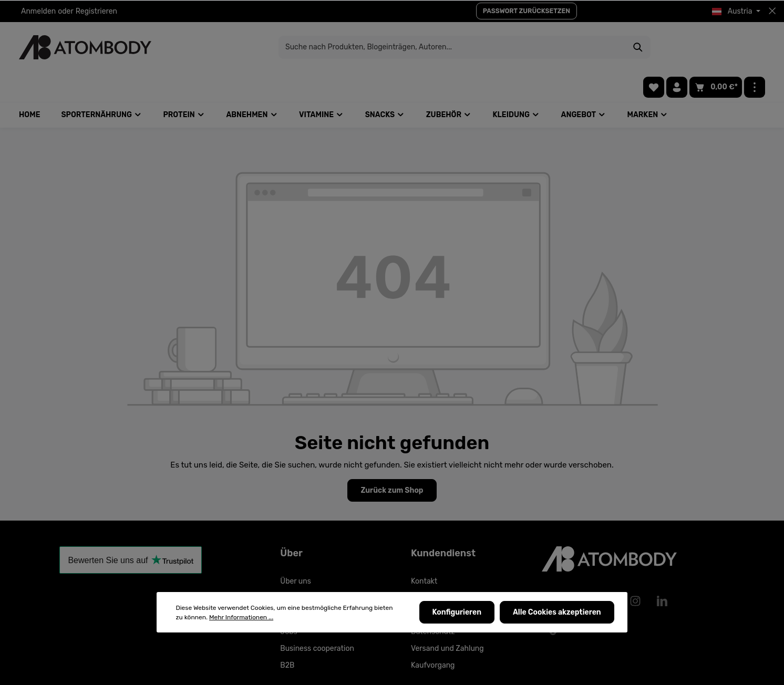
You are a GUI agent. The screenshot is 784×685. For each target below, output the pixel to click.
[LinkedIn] (662, 572)
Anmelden (38, 11)
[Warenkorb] (716, 47)
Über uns (295, 552)
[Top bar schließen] (772, 11)
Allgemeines (432, 569)
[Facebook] (554, 572)
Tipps (289, 585)
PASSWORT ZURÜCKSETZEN (527, 11)
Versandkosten (524, 671)
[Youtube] (581, 572)
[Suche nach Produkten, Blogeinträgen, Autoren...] (380, 47)
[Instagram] (635, 572)
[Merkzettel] (654, 47)
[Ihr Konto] (677, 47)
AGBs (420, 585)
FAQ (287, 569)
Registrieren (96, 11)
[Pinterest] (608, 572)
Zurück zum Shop (392, 461)
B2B (287, 636)
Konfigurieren (458, 613)
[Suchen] (566, 47)
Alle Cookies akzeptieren (558, 613)
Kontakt (424, 552)
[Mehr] (755, 47)
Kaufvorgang (433, 636)
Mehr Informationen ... (241, 618)
